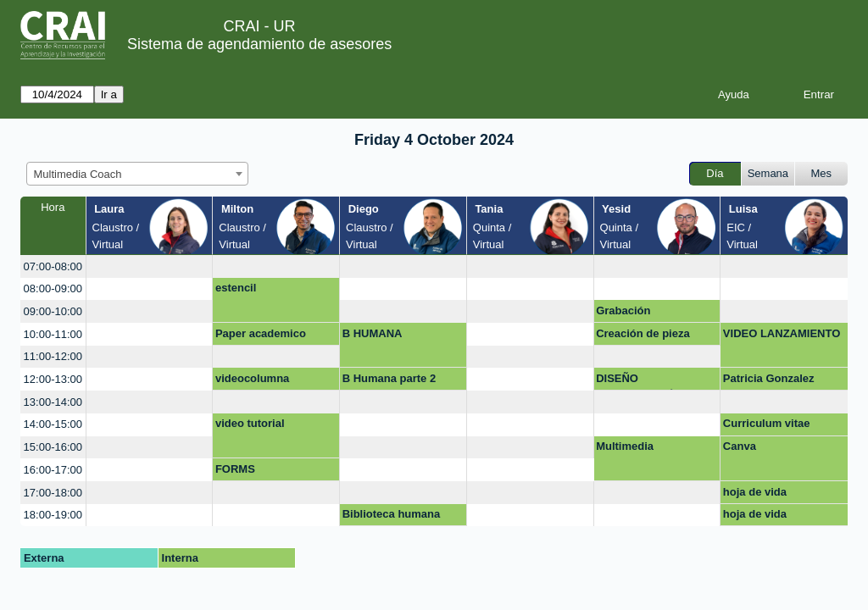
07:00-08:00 (53, 266)
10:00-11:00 (53, 334)
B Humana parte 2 (389, 378)
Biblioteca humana (392, 514)
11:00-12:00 (53, 356)
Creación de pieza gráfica (643, 336)
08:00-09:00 (53, 288)
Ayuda (734, 94)
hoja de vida (755, 492)
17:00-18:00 (53, 493)
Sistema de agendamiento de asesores (259, 44)
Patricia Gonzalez (769, 378)
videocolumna (252, 378)
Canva (740, 446)
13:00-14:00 (53, 402)
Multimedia (625, 446)
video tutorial (250, 423)
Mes (822, 173)
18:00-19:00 (53, 515)
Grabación (623, 311)
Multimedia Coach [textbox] (78, 174)
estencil (236, 288)
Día (715, 173)
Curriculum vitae (767, 423)
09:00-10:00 (53, 311)
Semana (768, 173)
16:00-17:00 (53, 470)
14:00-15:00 (53, 424)
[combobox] (137, 174)
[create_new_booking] (150, 266)
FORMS (235, 469)
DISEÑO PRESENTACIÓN (639, 381)
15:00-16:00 (53, 447)
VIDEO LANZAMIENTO (782, 333)
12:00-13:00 (53, 379)
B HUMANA (373, 333)
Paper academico (261, 333)
